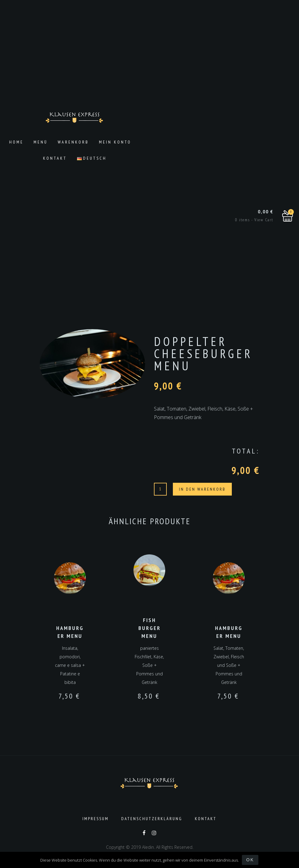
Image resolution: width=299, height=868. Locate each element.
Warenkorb (73, 142)
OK (250, 860)
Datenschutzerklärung (152, 818)
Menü (41, 142)
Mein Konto (115, 142)
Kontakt (55, 158)
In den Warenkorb (202, 489)
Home (16, 142)
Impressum (96, 818)
